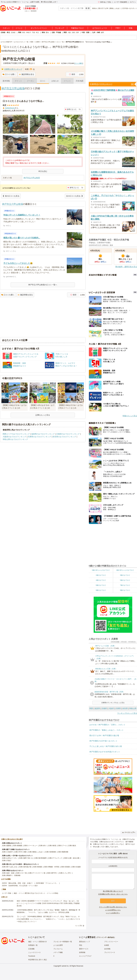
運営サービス (84, 949)
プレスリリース (110, 952)
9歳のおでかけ (125, 590)
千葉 (33, 32)
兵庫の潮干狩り (52, 873)
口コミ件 (79, 63)
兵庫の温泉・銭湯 (8, 873)
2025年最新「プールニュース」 (47, 883)
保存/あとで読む (105, 2)
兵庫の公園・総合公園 (71, 858)
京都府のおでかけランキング (68, 434)
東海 (43, 32)
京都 (73, 32)
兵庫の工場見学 (7, 852)
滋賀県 (97, 708)
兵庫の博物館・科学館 (51, 867)
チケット (18, 81)
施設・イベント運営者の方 (38, 942)
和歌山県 (133, 708)
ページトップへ (129, 832)
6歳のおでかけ (101, 585)
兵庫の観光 (72, 846)
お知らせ (55, 81)
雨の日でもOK (103, 8)
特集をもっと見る (130, 416)
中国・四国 (85, 32)
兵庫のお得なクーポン (10, 858)
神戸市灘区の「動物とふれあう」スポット (107, 730)
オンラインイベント (39, 28)
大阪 (69, 32)
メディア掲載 (58, 952)
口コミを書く (9, 74)
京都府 (104, 708)
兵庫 (77, 32)
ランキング (60, 28)
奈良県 (125, 708)
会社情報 (107, 949)
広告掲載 (31, 949)
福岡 (102, 32)
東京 (24, 32)
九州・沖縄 (96, 32)
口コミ (43, 81)
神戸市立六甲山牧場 (13, 88)
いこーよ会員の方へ (113, 913)
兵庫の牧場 (52, 846)
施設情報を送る (27, 74)
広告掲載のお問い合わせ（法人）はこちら (113, 894)
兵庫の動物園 (17, 846)
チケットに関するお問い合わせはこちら (113, 907)
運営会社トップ (85, 942)
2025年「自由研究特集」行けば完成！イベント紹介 (20, 886)
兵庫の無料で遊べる (26, 858)
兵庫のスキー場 (21, 873)
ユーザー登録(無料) (121, 2)
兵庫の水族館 (76, 867)
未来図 (107, 945)
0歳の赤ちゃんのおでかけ (101, 570)
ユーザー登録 (7, 893)
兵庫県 (118, 708)
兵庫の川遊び (7, 861)
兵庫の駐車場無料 (41, 858)
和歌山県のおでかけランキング (15, 439)
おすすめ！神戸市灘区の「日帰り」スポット (107, 725)
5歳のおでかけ (125, 580)
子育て (118, 28)
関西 (65, 32)
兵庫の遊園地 (7, 846)
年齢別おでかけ (77, 28)
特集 (131, 28)
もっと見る (79, 926)
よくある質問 (58, 945)
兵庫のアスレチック (55, 858)
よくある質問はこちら (113, 910)
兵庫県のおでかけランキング (39, 437)
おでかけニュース (100, 28)
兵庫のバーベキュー (30, 846)
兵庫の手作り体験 (20, 852)
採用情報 (82, 952)
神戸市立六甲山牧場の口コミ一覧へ (43, 285)
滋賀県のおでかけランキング (43, 434)
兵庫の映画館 (37, 867)
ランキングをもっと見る (127, 713)
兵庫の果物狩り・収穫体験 (11, 875)
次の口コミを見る (75, 196)
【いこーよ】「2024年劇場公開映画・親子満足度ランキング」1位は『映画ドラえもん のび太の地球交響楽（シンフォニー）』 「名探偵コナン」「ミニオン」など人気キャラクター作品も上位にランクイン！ (48, 919)
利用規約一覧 (33, 945)
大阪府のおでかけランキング (14, 437)
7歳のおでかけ (125, 585)
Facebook (32, 956)
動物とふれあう (115, 8)
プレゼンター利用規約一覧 (63, 942)
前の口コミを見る (11, 196)
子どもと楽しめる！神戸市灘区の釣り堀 (106, 746)
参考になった (71, 109)
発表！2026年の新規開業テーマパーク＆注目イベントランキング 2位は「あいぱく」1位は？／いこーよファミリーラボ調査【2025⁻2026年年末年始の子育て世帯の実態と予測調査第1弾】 (48, 903)
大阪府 (111, 708)
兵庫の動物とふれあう (36, 852)
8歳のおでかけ (101, 590)
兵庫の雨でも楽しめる (10, 867)
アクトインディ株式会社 (106, 937)
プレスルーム (58, 949)
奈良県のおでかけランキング (64, 437)
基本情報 (6, 81)
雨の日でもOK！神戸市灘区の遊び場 (104, 735)
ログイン (133, 2)
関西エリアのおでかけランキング (16, 434)
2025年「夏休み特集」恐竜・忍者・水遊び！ (18, 883)
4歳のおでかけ (101, 580)
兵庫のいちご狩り (65, 873)
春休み (95, 8)
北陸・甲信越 (56, 32)
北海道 (13, 32)
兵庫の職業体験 (63, 852)
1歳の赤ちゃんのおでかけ (125, 570)
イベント (19, 28)
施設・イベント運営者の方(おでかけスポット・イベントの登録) (36, 893)
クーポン (31, 81)
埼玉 (37, 32)
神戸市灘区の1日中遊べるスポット (103, 741)
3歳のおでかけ (125, 575)
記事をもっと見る (43, 415)
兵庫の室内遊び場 (25, 867)
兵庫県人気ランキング (13, 69)
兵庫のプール (62, 846)
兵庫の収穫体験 (51, 852)
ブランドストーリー (111, 942)
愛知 (47, 32)
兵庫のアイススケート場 (37, 873)
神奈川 (29, 32)
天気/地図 (79, 81)
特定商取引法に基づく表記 (38, 960)
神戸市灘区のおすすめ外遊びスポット (105, 752)
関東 (20, 32)
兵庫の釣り (43, 846)
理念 (81, 945)
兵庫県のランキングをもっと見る (113, 703)
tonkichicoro (10, 108)
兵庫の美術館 (65, 867)
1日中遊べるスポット (130, 8)
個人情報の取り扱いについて (113, 891)
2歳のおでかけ (101, 575)
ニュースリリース (34, 952)
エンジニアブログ (85, 956)
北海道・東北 (5, 32)
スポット (6, 28)
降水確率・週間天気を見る (126, 267)
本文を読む (43, 171)
